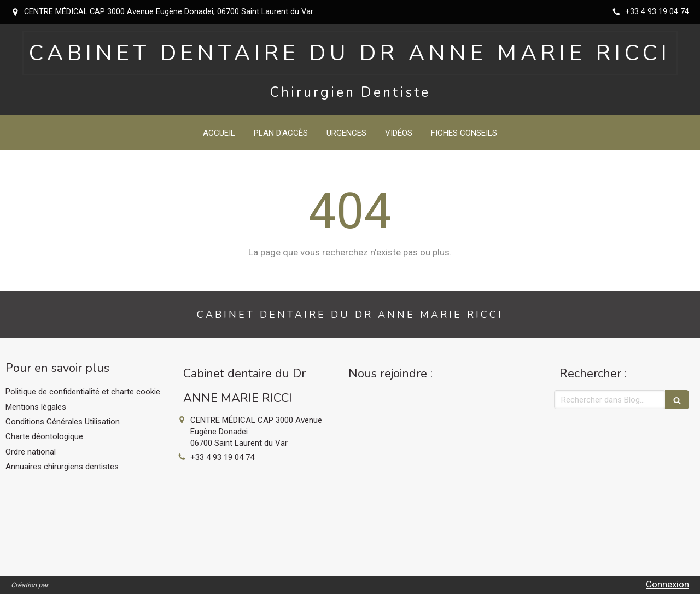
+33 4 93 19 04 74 (222, 457)
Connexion (667, 584)
